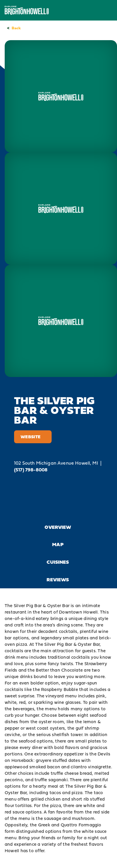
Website (33, 437)
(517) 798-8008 (31, 470)
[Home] (27, 10)
